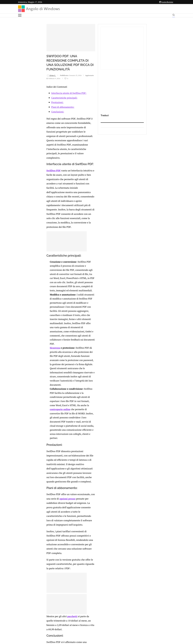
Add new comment (32, 538)
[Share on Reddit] (52, 532)
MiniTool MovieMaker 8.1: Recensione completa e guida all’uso (52, 488)
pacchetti (46, 401)
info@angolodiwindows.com (101, 604)
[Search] (174, 16)
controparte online (49, 287)
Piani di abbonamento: (38, 126)
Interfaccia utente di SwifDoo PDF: (44, 112)
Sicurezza (31, 259)
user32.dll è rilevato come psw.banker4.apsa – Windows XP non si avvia (103, 488)
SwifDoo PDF (29, 162)
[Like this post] (41, 532)
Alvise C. (26, 97)
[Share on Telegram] (57, 532)
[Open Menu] (20, 15)
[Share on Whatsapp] (55, 532)
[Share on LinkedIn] (49, 532)
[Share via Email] (60, 532)
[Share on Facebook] (44, 532)
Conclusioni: (33, 131)
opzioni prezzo (88, 337)
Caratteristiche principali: (39, 117)
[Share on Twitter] (46, 532)
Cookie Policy (104, 618)
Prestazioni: (32, 122)
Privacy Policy (89, 618)
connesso (38, 544)
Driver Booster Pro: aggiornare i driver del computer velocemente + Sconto (54, 503)
